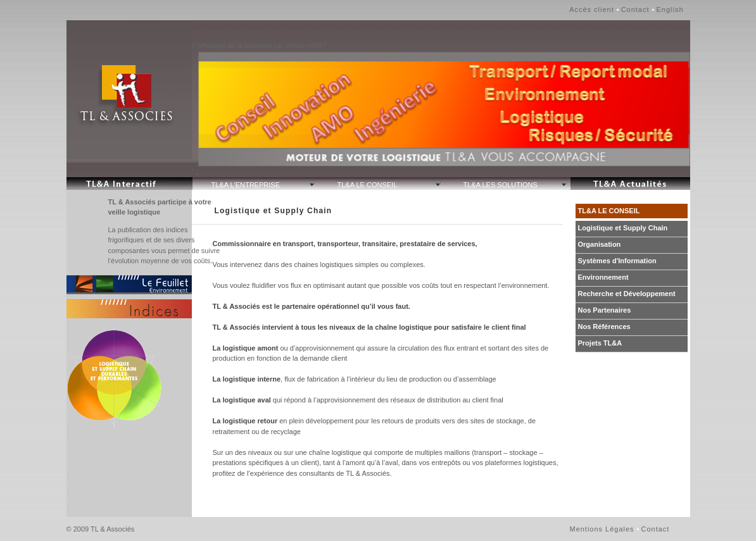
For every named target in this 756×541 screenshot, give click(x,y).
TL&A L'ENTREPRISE (246, 185)
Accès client (592, 9)
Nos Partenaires (605, 310)
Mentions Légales (602, 529)
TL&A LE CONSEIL (368, 185)
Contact (635, 9)
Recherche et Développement (627, 294)
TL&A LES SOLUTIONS (501, 185)
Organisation (600, 244)
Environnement (603, 277)
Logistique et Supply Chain (623, 228)
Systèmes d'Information (617, 261)
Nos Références (604, 326)
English (670, 9)
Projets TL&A (600, 343)
